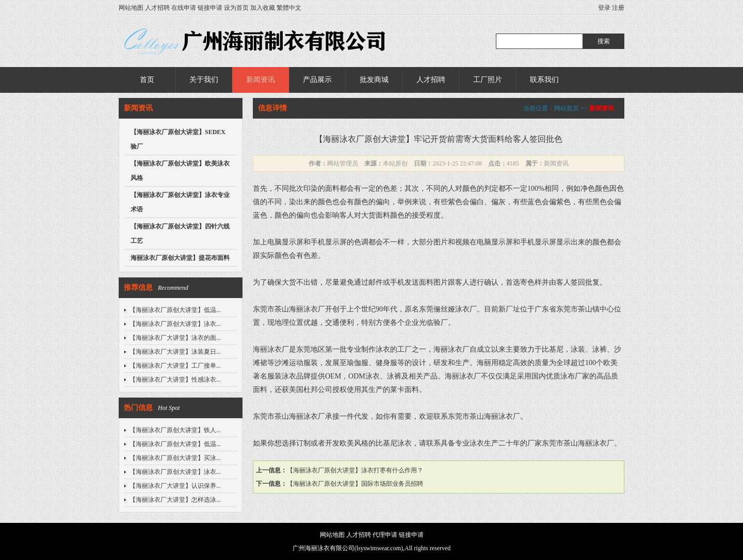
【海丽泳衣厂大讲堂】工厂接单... (175, 366)
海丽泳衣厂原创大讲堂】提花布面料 (180, 258)
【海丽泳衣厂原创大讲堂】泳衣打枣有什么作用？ (355, 470)
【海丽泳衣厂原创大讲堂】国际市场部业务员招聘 (355, 484)
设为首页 (236, 8)
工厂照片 (488, 80)
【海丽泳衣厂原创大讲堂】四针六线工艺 (180, 234)
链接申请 (210, 8)
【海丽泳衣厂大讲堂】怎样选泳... (175, 500)
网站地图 (131, 8)
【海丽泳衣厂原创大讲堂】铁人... (175, 430)
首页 (147, 80)
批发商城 (374, 80)
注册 (618, 8)
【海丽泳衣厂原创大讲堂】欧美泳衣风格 (180, 171)
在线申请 (184, 8)
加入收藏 (263, 8)
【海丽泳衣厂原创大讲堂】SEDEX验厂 (178, 139)
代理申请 (385, 535)
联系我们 (544, 80)
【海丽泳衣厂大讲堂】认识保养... (175, 486)
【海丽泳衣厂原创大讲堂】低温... (175, 310)
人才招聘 (157, 8)
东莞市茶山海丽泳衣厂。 (582, 443)
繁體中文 (289, 8)
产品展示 (317, 80)
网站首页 (567, 108)
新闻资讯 (261, 80)
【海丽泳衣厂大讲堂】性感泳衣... (175, 380)
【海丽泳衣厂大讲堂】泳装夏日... (175, 352)
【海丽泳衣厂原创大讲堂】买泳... (175, 458)
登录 (604, 8)
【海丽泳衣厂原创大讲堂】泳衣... (175, 324)
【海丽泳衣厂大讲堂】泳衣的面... (175, 338)
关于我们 (204, 80)
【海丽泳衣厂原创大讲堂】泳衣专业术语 (180, 202)
